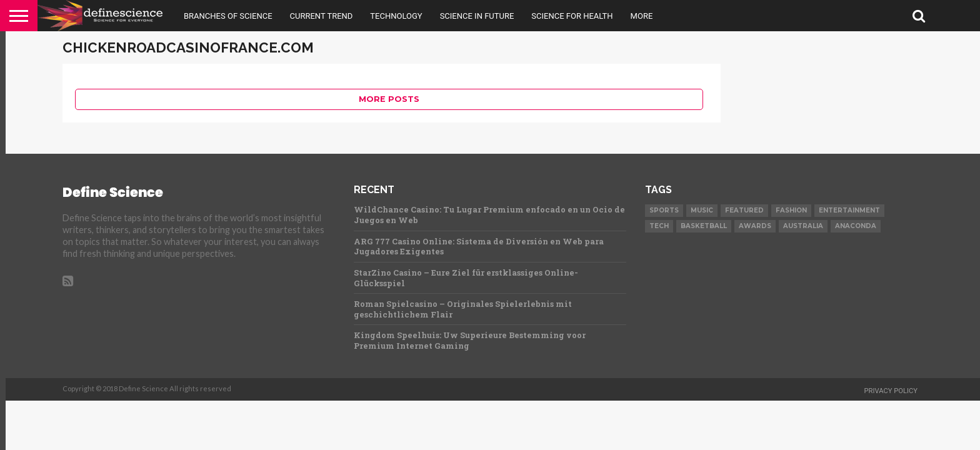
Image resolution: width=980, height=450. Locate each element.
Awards (755, 226)
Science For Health (572, 16)
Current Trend (322, 16)
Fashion (791, 210)
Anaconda (856, 226)
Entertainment (849, 210)
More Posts (389, 99)
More (642, 16)
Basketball (704, 226)
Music (702, 210)
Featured (744, 210)
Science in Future (477, 16)
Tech (659, 226)
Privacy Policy (891, 391)
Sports (664, 210)
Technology (396, 16)
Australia (803, 226)
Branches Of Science (228, 16)
